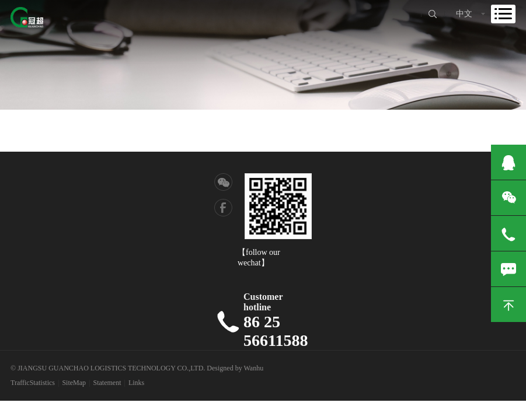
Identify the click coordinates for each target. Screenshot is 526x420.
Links (136, 383)
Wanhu (253, 368)
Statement (107, 383)
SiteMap (74, 383)
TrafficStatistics (33, 383)
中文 (464, 14)
